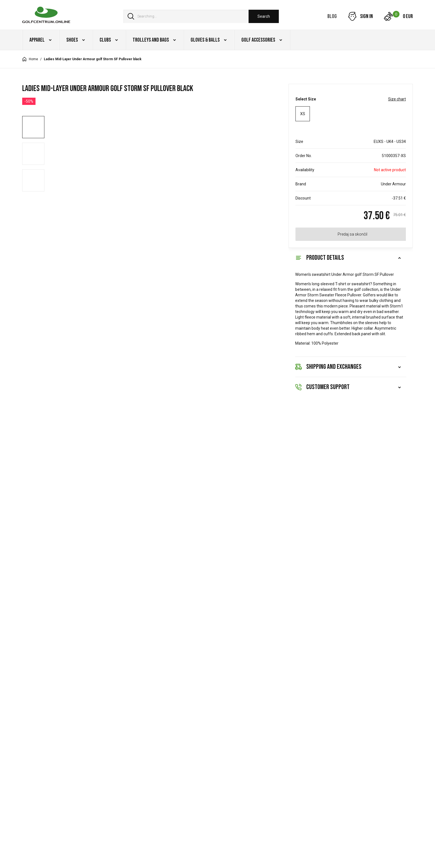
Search (264, 16)
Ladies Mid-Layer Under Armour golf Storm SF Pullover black (93, 59)
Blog (332, 16)
